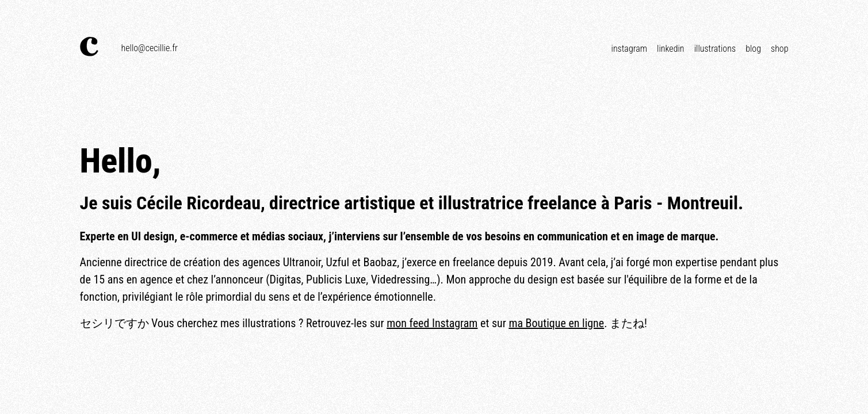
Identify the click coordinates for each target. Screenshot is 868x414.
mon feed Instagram (432, 323)
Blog (753, 49)
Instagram (629, 49)
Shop (779, 49)
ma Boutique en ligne (556, 323)
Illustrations (715, 49)
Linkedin (670, 49)
